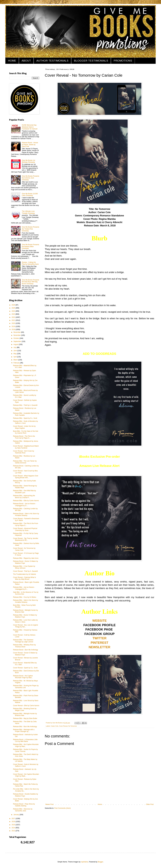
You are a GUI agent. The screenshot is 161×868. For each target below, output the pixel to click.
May (15, 354)
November (17, 335)
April (15, 357)
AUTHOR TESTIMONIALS (52, 61)
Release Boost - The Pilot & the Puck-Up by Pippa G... (24, 437)
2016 (14, 822)
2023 (14, 314)
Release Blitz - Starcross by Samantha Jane (23, 810)
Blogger (100, 862)
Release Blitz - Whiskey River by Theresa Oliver (24, 646)
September (18, 341)
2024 (14, 311)
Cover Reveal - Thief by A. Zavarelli (25, 571)
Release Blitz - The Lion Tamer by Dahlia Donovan (25, 462)
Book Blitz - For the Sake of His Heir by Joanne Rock (26, 432)
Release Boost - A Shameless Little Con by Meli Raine (25, 740)
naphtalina (84, 862)
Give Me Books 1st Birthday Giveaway (28, 161)
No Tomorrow (73, 726)
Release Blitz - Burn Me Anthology (25, 727)
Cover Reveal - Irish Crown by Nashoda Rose (24, 452)
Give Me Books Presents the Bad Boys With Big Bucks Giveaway (30, 282)
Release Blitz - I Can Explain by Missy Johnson (24, 567)
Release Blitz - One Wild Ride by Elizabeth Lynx (24, 492)
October (16, 338)
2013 (14, 831)
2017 (14, 819)
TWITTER (100, 638)
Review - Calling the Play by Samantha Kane (30, 263)
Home (100, 804)
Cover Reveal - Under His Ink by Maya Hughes (24, 427)
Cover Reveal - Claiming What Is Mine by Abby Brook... (24, 578)
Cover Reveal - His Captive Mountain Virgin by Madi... (26, 775)
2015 (14, 825)
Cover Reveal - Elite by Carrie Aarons (26, 706)
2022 (14, 317)
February (17, 363)
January (16, 815)
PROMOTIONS (123, 61)
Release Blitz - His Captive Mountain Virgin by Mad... (26, 745)
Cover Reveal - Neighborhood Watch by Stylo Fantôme (26, 447)
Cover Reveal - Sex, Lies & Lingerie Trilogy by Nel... (26, 626)
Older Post (150, 804)
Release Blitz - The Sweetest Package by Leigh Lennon (23, 641)
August (16, 344)
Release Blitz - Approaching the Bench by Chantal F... (24, 497)
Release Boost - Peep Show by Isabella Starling (24, 805)
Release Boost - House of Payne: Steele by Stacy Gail (30, 145)
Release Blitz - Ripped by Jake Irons (26, 558)
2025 (14, 308)
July (15, 347)
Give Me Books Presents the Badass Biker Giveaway (30, 246)
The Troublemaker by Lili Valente (25, 574)
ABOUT (26, 61)
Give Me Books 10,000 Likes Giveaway (30, 195)
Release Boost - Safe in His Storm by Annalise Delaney (26, 515)
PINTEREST (100, 643)
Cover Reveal (63, 726)
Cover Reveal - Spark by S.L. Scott (25, 668)
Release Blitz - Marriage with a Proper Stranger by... (24, 730)
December (17, 332)
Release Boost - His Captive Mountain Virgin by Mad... (23, 677)
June (15, 351)
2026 (14, 305)
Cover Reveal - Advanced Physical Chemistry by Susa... (25, 529)
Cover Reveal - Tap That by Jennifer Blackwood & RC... (26, 539)
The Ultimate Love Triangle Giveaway (28, 212)
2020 (14, 323)
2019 (14, 326)
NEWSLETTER (99, 647)
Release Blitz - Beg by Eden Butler (25, 718)
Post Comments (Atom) (63, 808)
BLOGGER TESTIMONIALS (91, 61)
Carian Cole (55, 726)
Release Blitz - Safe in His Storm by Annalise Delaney (26, 601)
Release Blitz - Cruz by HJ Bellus (25, 597)
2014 (14, 828)
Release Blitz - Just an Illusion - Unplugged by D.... (24, 588)
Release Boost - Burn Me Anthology (26, 650)
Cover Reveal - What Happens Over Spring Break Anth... (26, 477)
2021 (14, 320)
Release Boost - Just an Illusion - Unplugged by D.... (25, 505)
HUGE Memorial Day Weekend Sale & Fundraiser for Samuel (30, 127)
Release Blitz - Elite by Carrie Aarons (26, 501)
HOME (12, 61)
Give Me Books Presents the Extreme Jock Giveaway (30, 178)
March (16, 360)
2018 (14, 329)
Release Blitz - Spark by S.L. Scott (25, 418)
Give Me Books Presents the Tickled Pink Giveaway (30, 229)
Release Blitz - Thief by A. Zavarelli (25, 405)
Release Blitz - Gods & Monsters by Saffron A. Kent (25, 422)
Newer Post (49, 804)
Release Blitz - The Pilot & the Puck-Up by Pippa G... (26, 524)
